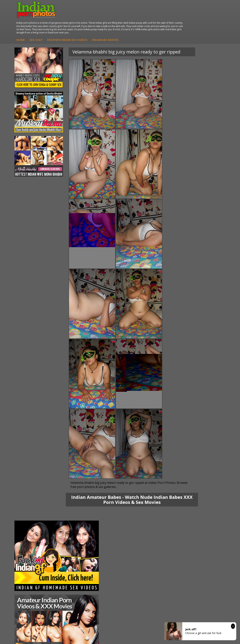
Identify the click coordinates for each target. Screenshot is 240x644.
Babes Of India (172, 514)
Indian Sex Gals (137, 526)
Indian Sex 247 (172, 526)
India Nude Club (172, 522)
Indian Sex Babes (138, 529)
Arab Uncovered (102, 537)
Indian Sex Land (172, 529)
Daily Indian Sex (207, 522)
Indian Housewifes (69, 529)
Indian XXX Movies (209, 533)
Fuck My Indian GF (104, 526)
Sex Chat (92, 20)
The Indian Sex (207, 511)
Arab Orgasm (171, 511)
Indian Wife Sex (207, 526)
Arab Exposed (66, 518)
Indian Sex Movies (161, 20)
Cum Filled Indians (174, 518)
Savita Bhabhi (31, 522)
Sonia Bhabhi (31, 514)
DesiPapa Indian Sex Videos (123, 20)
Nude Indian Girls (138, 533)
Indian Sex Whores (139, 518)
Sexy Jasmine (31, 518)
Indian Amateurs (103, 529)
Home (76, 20)
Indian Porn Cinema (133, 513)
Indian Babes (100, 533)
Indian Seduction (138, 522)
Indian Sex (64, 522)
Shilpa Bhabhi (31, 533)
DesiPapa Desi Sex (69, 526)
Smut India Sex (207, 529)
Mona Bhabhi (31, 511)
